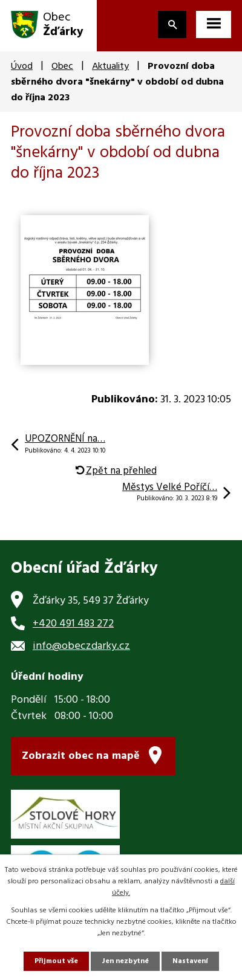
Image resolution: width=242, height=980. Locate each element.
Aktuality (110, 66)
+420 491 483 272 (73, 624)
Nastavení (190, 961)
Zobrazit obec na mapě (81, 756)
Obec (62, 66)
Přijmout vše (56, 961)
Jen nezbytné (125, 961)
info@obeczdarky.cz (81, 646)
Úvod (22, 66)
